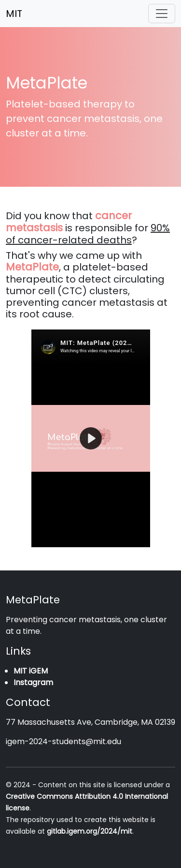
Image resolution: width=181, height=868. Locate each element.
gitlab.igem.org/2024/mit (90, 831)
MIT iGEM (31, 671)
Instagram (33, 682)
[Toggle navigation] (162, 14)
